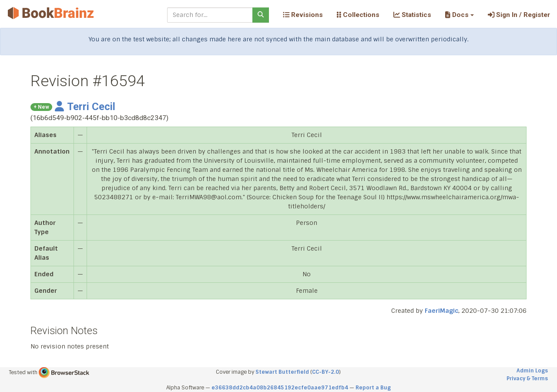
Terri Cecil (85, 107)
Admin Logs (532, 371)
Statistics (412, 15)
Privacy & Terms (527, 379)
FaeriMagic (441, 311)
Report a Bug (373, 388)
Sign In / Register (519, 15)
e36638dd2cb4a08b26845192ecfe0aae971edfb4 (280, 388)
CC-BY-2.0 (325, 372)
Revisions (303, 15)
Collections (358, 15)
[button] (459, 15)
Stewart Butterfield (282, 372)
